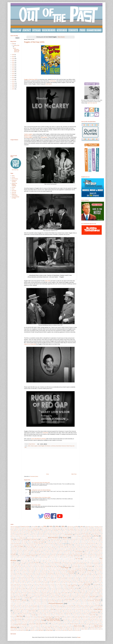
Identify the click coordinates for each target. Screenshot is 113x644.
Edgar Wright (73, 554)
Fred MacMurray (56, 562)
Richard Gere (100, 608)
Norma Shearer (69, 599)
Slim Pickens (34, 616)
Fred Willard (63, 562)
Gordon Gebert (18, 568)
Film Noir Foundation (87, 559)
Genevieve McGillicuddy (80, 564)
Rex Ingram (36, 608)
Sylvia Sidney (32, 621)
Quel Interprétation (34, 607)
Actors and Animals (34, 528)
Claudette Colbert (63, 546)
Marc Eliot (23, 591)
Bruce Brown (79, 539)
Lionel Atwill (65, 588)
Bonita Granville (44, 538)
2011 (13, 81)
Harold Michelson (32, 569)
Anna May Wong (21, 532)
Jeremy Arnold (36, 579)
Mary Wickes (16, 594)
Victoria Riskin (80, 625)
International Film (65, 573)
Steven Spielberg (34, 619)
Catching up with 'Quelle (39, 542)
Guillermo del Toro (75, 568)
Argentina (88, 532)
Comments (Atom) (34, 476)
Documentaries (79, 552)
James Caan (72, 575)
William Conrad (35, 629)
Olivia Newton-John (67, 601)
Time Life (82, 622)
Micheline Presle (95, 595)
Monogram (67, 597)
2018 (13, 68)
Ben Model (77, 535)
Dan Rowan (23, 549)
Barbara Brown (99, 533)
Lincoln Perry (53, 588)
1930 (41, 527)
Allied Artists (91, 529)
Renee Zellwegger (29, 608)
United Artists (82, 623)
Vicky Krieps (62, 625)
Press (13, 189)
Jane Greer (60, 576)
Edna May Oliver (100, 554)
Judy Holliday (51, 583)
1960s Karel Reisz (70, 527)
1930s (29, 446)
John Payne (26, 581)
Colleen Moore (87, 546)
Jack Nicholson (31, 575)
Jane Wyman (91, 576)
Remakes (23, 608)
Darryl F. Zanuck (66, 549)
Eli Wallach (71, 556)
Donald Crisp (33, 553)
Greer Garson (39, 568)
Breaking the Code (20, 539)
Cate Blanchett (49, 542)
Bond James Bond (36, 538)
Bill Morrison (14, 536)
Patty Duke (85, 602)
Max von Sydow (74, 594)
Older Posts (74, 474)
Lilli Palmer (29, 588)
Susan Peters (92, 619)
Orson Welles (74, 601)
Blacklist (68, 536)
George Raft (46, 565)
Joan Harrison (97, 579)
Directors (73, 552)
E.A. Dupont (20, 554)
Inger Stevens (36, 573)
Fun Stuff (22, 564)
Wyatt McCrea (33, 630)
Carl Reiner (58, 541)
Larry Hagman (52, 586)
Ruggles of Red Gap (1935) (34, 42)
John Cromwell (56, 580)
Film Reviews (47, 446)
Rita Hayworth (42, 609)
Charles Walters (46, 544)
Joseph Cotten (92, 581)
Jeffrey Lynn (17, 579)
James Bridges (66, 575)
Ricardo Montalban (49, 608)
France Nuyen (53, 561)
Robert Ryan (46, 611)
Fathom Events (18, 559)
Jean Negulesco (48, 577)
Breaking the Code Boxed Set (32, 539)
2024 (13, 57)
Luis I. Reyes (72, 590)
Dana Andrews (29, 549)
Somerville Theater (50, 616)
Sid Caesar (86, 615)
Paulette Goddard (31, 604)
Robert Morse (25, 611)
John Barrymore (36, 580)
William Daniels (42, 629)
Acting (22, 528)
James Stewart (35, 576)
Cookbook (29, 548)
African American (57, 528)
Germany (27, 566)
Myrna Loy (33, 598)
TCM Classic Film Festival (53, 621)
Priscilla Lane (20, 607)
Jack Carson (18, 575)
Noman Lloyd (56, 599)
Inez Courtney (24, 573)
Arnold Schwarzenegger (96, 532)
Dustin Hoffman (99, 553)
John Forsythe (83, 580)
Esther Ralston (74, 557)
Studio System (41, 619)
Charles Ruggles (28, 137)
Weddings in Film (62, 628)
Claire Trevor (85, 545)
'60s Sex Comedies (14, 527)
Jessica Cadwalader (49, 579)
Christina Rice (20, 545)
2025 (13, 55)
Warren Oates (41, 628)
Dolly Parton (87, 552)
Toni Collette (99, 622)
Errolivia (63, 557)
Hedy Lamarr (18, 571)
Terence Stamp (83, 621)
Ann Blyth (54, 531)
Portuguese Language (84, 605)
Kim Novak (69, 584)
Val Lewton (44, 625)
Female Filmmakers (51, 559)
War (71, 626)
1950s (57, 526)
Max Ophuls (62, 594)
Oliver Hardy (31, 601)
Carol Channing (71, 541)
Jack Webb (37, 575)
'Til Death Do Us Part (24, 527)
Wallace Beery (38, 626)
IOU (77, 573)
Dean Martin (35, 550)
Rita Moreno (48, 609)
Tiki (74, 622)
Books (65, 538)
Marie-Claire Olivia (59, 591)
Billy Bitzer (35, 536)
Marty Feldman (58, 593)
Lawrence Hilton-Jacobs (15, 587)
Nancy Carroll (44, 598)
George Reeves (53, 565)
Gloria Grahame (75, 566)
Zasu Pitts (65, 630)
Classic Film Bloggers (19, 546)
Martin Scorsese (51, 593)
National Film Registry (79, 598)
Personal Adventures (56, 604)
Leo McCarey (52, 81)
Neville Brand (99, 598)
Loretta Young (14, 590)
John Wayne (52, 581)
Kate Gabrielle (81, 583)
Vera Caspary (50, 625)
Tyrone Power (54, 623)
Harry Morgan (66, 569)
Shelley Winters (41, 615)
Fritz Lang (17, 564)
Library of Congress (22, 588)
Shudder (81, 615)
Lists (78, 588)
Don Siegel (14, 553)
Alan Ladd (95, 528)
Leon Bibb (64, 587)
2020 (13, 64)
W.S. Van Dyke (31, 626)
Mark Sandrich (25, 593)
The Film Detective (96, 621)
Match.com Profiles (23, 594)
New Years (24, 599)
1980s (81, 527)
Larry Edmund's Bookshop (44, 586)
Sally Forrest (38, 614)
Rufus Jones (82, 612)
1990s (86, 527)
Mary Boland (44, 137)
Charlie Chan (52, 543)
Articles (13, 177)
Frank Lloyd (23, 562)
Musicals (27, 598)
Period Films (45, 604)
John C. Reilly (43, 580)
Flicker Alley (37, 561)
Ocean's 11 (18, 601)
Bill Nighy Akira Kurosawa (22, 536)
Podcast (72, 605)
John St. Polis (32, 581)
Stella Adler (64, 618)
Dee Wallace (83, 550)
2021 (13, 62)
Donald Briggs (27, 553)
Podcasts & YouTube (14, 181)
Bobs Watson (29, 538)
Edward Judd (40, 556)
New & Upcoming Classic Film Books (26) (41, 483)
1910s (32, 527)
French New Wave (96, 562)
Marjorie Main (90, 591)
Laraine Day (36, 586)
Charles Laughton (28, 134)
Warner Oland (29, 628)
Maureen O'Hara (46, 594)
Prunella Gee (26, 607)
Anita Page (49, 531)
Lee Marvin (34, 587)
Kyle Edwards (17, 586)
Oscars (79, 601)
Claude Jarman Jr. (49, 546)
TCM (42, 621)
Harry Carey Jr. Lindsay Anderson (56, 569)
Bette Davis (89, 535)
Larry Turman (59, 586)
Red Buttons (83, 607)
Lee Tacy (39, 587)
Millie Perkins (35, 597)
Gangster (27, 564)
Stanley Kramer (31, 618)
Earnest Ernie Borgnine (35, 554)
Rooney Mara (57, 612)
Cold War (82, 546)
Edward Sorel (46, 556)
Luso (76, 590)
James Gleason (14, 576)
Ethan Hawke (80, 557)
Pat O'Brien (60, 602)
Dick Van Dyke (61, 552)
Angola (44, 531)
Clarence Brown (96, 545)
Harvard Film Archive (81, 569)
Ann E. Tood (66, 531)
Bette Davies (83, 535)
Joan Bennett (63, 579)
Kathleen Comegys (98, 583)
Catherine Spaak (56, 542)
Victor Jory (68, 625)
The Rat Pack (19, 622)
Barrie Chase (28, 535)
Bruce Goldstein (92, 539)
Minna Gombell (42, 597)
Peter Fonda (85, 604)
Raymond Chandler (68, 607)
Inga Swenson (30, 573)
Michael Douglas (67, 595)
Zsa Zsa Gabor (77, 630)
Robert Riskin (40, 611)
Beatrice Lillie (47, 535)
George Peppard (40, 565)
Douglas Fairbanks (75, 553)
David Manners (14, 550)
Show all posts (61, 37)
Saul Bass (80, 614)
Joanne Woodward (23, 580)
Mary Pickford (95, 593)
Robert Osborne (32, 611)
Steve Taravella (27, 619)
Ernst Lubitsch (52, 557)
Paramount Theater (52, 602)
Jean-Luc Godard (82, 577)
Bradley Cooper (95, 538)
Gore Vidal (24, 568)
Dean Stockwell (41, 550)
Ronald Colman (44, 612)
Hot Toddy (31, 572)
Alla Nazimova (78, 529)
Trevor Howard (24, 623)
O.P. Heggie (13, 601)
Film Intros (64, 559)
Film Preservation (95, 559)
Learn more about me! (92, 103)
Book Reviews (15, 179)
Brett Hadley (42, 539)
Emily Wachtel (28, 557)
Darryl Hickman (73, 549)
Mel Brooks (88, 594)
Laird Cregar (23, 586)
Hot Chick (26, 572)
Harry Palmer (72, 569)
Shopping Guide (76, 615)
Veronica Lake (56, 625)
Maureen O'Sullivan (55, 594)
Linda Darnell (59, 588)
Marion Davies (83, 591)
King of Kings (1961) (36, 505)
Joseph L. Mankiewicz (16, 583)
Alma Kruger (18, 531)
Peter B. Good (70, 604)
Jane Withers (85, 576)
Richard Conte (94, 608)
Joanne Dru (16, 580)
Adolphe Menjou (42, 528)
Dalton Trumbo (98, 548)
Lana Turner (29, 586)
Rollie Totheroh (37, 612)
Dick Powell (55, 552)
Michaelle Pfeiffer (88, 595)
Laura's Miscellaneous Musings (39, 439)
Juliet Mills (64, 583)
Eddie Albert (54, 554)
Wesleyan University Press (79, 628)
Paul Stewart (17, 604)
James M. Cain (21, 576)
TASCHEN (38, 621)
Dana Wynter (42, 549)
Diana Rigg (33, 552)
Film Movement (71, 559)
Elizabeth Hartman (92, 556)
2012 (13, 79)
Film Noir (78, 559)
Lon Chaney (100, 588)
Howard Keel (52, 572)
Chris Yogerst (14, 545)
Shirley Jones (55, 615)
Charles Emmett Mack (15, 543)
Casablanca (30, 542)
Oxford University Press (18, 602)
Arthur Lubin (30, 533)
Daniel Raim (52, 549)
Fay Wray (31, 559)
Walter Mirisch (52, 626)
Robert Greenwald (77, 609)
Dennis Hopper (14, 552)
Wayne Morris (55, 628)
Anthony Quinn (48, 532)
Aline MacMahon (71, 529)
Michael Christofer (52, 595)
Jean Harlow (41, 577)
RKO (52, 609)
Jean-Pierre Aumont (90, 577)
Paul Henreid (90, 602)
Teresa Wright (89, 621)
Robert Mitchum (98, 609)
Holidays (89, 571)
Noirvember (50, 599)
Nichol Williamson (31, 599)
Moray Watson (86, 597)
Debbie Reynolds (63, 550)
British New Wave (67, 539)
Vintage (100, 625)
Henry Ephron (50, 571)
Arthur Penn (36, 533)
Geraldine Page (21, 566)
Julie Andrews (58, 583)
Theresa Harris (44, 622)
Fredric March (85, 562)
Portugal (77, 605)
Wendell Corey (70, 628)
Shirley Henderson (48, 615)
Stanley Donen (24, 618)
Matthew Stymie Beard (37, 594)
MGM (24, 595)
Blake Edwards (74, 536)
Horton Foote (21, 572)
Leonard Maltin (70, 587)
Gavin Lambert (45, 564)
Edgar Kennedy (67, 554)
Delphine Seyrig (89, 550)
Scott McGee (99, 614)
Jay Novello (23, 577)
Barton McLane (34, 535)
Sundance (64, 619)
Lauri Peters (99, 586)
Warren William (48, 628)
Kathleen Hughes (14, 584)
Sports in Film (97, 616)
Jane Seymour (78, 576)
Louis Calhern (27, 590)
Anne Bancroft (28, 532)
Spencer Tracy (90, 616)
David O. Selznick (28, 550)
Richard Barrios (71, 608)
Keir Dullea (45, 584)
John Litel (21, 581)
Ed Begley (42, 554)
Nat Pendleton (51, 598)
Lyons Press (86, 590)
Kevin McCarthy (51, 584)
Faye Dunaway (37, 559)
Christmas (26, 545)
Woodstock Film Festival (15, 630)
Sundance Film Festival (71, 619)
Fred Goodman (49, 562)
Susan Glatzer (79, 619)
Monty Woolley (79, 597)
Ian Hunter (98, 572)
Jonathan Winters (85, 581)
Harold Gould (13, 569)
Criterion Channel (69, 548)
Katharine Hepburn (89, 583)
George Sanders (67, 565)
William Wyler (92, 629)
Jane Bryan (49, 576)
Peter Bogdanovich (78, 604)
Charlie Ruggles (41, 446)
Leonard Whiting (78, 587)
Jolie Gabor (73, 581)
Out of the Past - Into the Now (94, 601)
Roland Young (28, 136)
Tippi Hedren (88, 622)
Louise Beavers (47, 590)
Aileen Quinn (64, 528)
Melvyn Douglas (94, 594)
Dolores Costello (93, 552)
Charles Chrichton (98, 542)
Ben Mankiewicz (69, 535)
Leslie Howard (85, 587)
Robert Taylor (53, 611)
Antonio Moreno (55, 532)
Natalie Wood (71, 598)
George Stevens (82, 565)
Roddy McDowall (17, 612)
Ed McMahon (48, 554)
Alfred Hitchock (36, 529)
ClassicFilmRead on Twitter (15, 197)
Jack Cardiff (13, 575)
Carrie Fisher (18, 542)
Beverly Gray (100, 535)
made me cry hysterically (30, 344)
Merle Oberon (13, 595)
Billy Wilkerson (46, 536)
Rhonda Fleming (42, 608)
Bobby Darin (23, 538)
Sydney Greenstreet (25, 621)
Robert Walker (73, 611)
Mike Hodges (18, 597)
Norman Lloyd (97, 599)
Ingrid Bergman (50, 573)
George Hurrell (25, 565)
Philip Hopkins (35, 605)
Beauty (58, 535)
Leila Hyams (49, 84)
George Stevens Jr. (90, 565)
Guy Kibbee (82, 568)
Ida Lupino (18, 573)
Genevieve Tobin (89, 564)
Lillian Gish (34, 588)
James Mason (28, 576)
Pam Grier (26, 602)
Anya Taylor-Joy (62, 532)
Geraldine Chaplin (14, 566)
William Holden (70, 629)
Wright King (22, 630)
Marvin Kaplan (65, 592)
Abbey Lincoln (99, 527)
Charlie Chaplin (59, 544)
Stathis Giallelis (57, 618)
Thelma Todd (31, 622)
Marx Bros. (71, 592)
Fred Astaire (43, 562)
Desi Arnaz (20, 552)
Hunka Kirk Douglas (81, 572)
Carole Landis (89, 541)
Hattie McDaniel (90, 569)
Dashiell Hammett (81, 549)
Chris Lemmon (100, 544)
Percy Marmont (38, 604)
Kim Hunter (58, 584)
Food (42, 561)
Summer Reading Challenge (52, 619)
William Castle (28, 629)
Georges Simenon (98, 565)
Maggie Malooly (98, 590)
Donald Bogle (20, 553)
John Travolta (46, 581)
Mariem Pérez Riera (67, 591)
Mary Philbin (89, 593)
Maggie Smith (13, 591)
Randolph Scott (48, 607)
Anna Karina (97, 531)
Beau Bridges (53, 535)
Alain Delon (77, 528)
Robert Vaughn (60, 611)
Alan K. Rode (89, 528)
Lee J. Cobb (28, 587)
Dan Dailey (12, 549)
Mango (18, 591)
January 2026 (16, 45)
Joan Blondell (69, 579)
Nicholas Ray (38, 599)
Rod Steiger (97, 611)
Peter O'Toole (17, 605)
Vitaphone (26, 626)
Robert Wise (79, 611)
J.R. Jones (93, 573)
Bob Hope (17, 538)
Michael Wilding (81, 595)
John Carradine (49, 580)
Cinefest (54, 545)
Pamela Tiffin (38, 602)
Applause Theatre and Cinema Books (73, 532)
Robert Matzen (90, 609)
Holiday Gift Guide (82, 571)
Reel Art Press (95, 607)
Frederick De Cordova (71, 562)
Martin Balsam (44, 593)
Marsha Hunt (38, 593)
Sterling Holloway (85, 618)
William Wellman (85, 629)
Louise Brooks (53, 590)
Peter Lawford (91, 604)
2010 (13, 83)
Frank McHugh (29, 562)
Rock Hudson (91, 611)
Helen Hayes (38, 571)
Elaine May (59, 556)
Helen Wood (44, 571)
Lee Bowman (23, 587)
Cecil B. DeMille (64, 542)
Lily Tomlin (48, 588)
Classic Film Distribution (40, 546)
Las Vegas (65, 586)
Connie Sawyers (100, 546)
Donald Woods (47, 553)
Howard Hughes (45, 572)
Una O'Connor (65, 623)
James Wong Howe (42, 576)
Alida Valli (64, 529)
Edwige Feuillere (53, 556)
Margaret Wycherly (44, 591)
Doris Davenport (54, 553)
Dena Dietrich (95, 550)
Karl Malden (69, 583)
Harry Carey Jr (46, 569)
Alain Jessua (82, 528)
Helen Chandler (31, 571)
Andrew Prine (24, 531)
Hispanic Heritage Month (72, 571)
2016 (13, 72)
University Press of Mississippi (35, 625)
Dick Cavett (45, 552)
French (90, 562)
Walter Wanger (60, 626)
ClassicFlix (45, 433)
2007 (13, 89)
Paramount (64, 446)
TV (48, 623)
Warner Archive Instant (89, 626)
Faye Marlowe (43, 559)
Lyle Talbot (81, 590)
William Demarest (49, 629)
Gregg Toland (45, 568)
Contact (13, 187)
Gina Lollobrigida (46, 566)
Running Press (95, 612)
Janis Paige (17, 577)
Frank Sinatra (36, 562)
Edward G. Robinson (31, 556)
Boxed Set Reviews (86, 538)
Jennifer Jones (30, 579)
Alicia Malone (58, 529)
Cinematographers (78, 545)
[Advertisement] (50, 461)
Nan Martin (39, 598)
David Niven (21, 550)
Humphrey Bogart (71, 572)
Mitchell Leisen (55, 597)
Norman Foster (77, 599)
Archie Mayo (83, 532)
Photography (54, 605)
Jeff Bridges (97, 577)
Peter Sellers (23, 605)
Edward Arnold (15, 556)
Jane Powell (66, 576)
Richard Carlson (87, 608)
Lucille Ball (66, 590)
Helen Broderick (24, 571)
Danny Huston (59, 549)
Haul (95, 569)
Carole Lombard (96, 541)
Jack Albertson (99, 573)
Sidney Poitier (93, 615)
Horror (16, 572)
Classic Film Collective (30, 546)
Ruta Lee (16, 614)
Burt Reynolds (32, 541)
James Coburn (86, 575)
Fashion (12, 559)
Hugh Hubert (63, 572)
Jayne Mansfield (29, 577)
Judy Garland (45, 583)
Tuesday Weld (31, 623)
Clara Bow (90, 545)
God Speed (89, 566)
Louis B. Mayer (21, 590)
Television (71, 621)
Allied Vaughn (97, 529)
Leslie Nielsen (92, 587)
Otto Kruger (84, 601)
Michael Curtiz (59, 595)
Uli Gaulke (59, 623)
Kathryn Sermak (21, 584)
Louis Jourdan (33, 590)
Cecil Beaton (71, 542)
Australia (69, 533)
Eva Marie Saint (87, 557)
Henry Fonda (56, 571)
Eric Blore (33, 557)
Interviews (14, 191)
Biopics (57, 536)
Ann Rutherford (72, 531)
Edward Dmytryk (22, 556)
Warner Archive (78, 626)
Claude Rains (56, 546)
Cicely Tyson (49, 545)
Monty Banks (73, 597)
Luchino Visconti (60, 590)
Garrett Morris (32, 564)
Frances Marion (60, 561)
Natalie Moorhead (58, 598)
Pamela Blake (32, 602)
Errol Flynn (58, 557)
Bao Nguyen (92, 533)
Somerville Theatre (59, 616)
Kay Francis (33, 584)
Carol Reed (83, 541)
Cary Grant (24, 542)
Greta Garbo (57, 568)
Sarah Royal (74, 614)
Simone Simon (28, 616)
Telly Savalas (76, 621)
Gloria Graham (68, 566)
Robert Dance (70, 609)
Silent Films (20, 616)
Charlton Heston (73, 544)
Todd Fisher (94, 622)
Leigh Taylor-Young (45, 587)
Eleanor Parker (65, 556)
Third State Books (51, 622)
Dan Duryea (18, 549)
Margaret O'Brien (37, 591)
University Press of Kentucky (20, 625)
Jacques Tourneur (59, 575)
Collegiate (93, 546)
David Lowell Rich (99, 549)
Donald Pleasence (40, 553)
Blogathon (80, 536)
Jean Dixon (35, 577)
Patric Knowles (66, 602)
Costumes (57, 548)
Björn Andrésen (63, 536)
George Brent (96, 564)
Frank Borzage (96, 561)
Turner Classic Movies (40, 623)
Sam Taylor (54, 614)
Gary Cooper (39, 564)
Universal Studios (89, 623)
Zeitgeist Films (71, 630)
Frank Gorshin (17, 562)
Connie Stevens (15, 548)
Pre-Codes (98, 605)
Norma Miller (62, 599)
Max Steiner (68, 594)
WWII (27, 630)
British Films (60, 539)
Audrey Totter (64, 533)
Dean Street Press (48, 550)
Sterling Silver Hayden (94, 618)
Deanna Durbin (56, 550)
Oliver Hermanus (38, 601)
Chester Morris (83, 544)
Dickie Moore (68, 552)
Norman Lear (91, 599)
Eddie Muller (60, 554)
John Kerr (16, 581)
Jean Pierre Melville (56, 577)
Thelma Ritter (25, 622)
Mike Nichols (29, 597)
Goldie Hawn (97, 566)
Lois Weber (95, 588)
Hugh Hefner (58, 572)
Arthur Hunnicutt (17, 533)
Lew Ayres (97, 587)
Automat (74, 533)
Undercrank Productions (74, 623)
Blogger (79, 637)
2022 (13, 60)
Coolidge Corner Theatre (37, 548)
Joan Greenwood (90, 579)
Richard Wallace (21, 609)
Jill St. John (56, 579)
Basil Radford (41, 535)
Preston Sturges (13, 607)
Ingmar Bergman (43, 573)
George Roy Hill (60, 565)
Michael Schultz (74, 595)
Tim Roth (78, 622)
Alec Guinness (19, 529)
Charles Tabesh (38, 543)
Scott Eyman (93, 614)
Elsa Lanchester (21, 557)
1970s (76, 527)
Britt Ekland (73, 539)
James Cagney (79, 575)
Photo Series (48, 605)
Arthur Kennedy (24, 533)
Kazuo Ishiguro (39, 584)
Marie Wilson (51, 591)
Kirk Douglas (96, 584)
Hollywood (96, 571)
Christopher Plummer (34, 545)
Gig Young (32, 566)
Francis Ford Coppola (74, 561)
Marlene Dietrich (32, 593)
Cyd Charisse (84, 548)
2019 (13, 66)
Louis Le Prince (40, 590)
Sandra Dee (68, 614)
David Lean (93, 549)
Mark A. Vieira (96, 591)
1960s (63, 526)
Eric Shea (38, 557)
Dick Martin (50, 552)
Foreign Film (47, 561)
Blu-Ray (96, 536)
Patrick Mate (79, 602)
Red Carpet (89, 607)
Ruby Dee (77, 612)
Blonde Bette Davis (88, 536)
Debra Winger (76, 550)
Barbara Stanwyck (20, 535)
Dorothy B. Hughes (67, 553)
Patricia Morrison (73, 602)
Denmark (101, 550)
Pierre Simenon (66, 605)
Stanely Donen (17, 618)
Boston (79, 538)
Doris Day (60, 553)
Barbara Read (13, 535)
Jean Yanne (76, 577)
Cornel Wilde (51, 548)
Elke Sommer (14, 557)
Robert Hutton (84, 609)
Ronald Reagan (51, 612)
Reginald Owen (17, 608)
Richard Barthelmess (78, 608)
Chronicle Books (42, 545)
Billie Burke (30, 536)
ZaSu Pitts (48, 281)
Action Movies (27, 528)
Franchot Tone (67, 561)
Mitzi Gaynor (61, 596)
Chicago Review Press (91, 543)
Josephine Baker (24, 583)
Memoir (100, 594)
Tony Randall (18, 623)
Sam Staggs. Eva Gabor (46, 614)
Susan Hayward (86, 619)
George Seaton (75, 565)
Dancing (47, 549)
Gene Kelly (58, 564)
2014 (13, 76)
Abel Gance (13, 528)
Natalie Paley (65, 598)
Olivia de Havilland (51, 601)
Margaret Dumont (29, 591)
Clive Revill (77, 546)
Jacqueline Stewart (51, 575)
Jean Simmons (70, 577)
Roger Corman (24, 612)
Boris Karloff (74, 538)
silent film (13, 616)
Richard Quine (14, 609)
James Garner (100, 575)
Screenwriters (13, 615)
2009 (13, 85)
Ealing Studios (26, 554)
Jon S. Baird (79, 581)
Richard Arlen (64, 608)
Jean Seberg (63, 577)
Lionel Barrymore (72, 588)
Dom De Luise (100, 552)
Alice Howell (52, 529)
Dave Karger (87, 549)
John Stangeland (39, 581)
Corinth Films (45, 548)
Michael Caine (44, 595)
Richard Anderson (57, 608)
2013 (13, 77)
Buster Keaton (46, 541)
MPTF (13, 598)
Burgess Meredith (17, 541)
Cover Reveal (62, 548)
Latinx (81, 586)
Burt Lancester (25, 541)
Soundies (76, 616)
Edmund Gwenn (87, 554)
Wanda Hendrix (66, 626)
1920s (36, 527)
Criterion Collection (77, 548)
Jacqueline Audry (43, 575)
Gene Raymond (71, 564)
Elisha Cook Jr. (85, 556)
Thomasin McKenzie (59, 622)
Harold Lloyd (25, 569)
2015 (13, 74)
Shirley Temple (69, 615)
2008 (13, 87)
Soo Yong (71, 616)
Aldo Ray (13, 529)
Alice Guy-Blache (45, 529)
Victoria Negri (73, 625)
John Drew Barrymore (64, 580)
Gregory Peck (51, 568)
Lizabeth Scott (89, 588)
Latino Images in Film (73, 586)
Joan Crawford (76, 579)
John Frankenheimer (90, 580)
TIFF (71, 622)
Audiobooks (51, 533)
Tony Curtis (13, 623)
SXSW (13, 621)
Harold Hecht (19, 569)
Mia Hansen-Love (31, 595)
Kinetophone (74, 584)
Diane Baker (39, 552)
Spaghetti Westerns (82, 616)
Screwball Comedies (20, 615)
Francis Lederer (82, 561)
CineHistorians (61, 545)
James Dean (93, 575)
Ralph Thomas (42, 607)
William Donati (56, 629)
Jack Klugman (24, 575)
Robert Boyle (63, 609)
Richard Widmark (35, 609)
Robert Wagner (67, 611)
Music (23, 598)
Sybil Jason (18, 621)
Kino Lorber (87, 584)
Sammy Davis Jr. (61, 614)
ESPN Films (68, 557)
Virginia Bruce (13, 626)
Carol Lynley (78, 541)
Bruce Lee (98, 539)
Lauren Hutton (93, 586)
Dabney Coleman (91, 548)
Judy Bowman (38, 583)
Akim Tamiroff (70, 528)
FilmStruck (32, 561)
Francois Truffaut (89, 561)
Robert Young (85, 611)
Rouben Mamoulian (70, 612)
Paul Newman (97, 602)
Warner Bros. (22, 628)
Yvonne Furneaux (58, 630)
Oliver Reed (44, 601)
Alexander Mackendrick (27, 529)
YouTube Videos (49, 630)
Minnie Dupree (48, 597)
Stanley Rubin (38, 618)
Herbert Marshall (63, 571)
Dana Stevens (36, 549)
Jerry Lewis (43, 579)
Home (48, 474)
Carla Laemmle (64, 541)
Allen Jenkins (85, 529)
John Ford (77, 580)
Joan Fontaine (83, 579)
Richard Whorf (28, 609)
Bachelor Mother (86, 533)
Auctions (46, 533)
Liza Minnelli (83, 588)
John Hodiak (97, 580)
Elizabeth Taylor (100, 556)
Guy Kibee (87, 568)
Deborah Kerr (70, 550)
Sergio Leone (28, 615)
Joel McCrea (30, 580)
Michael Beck (37, 595)
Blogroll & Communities (15, 195)
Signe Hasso (100, 615)
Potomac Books (92, 605)
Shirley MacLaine (62, 615)
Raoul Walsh (55, 607)
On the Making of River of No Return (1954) (41, 497)
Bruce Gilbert (85, 539)
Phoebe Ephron (42, 605)
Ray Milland (61, 607)
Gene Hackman (52, 564)
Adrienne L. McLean (50, 528)
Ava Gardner (79, 533)
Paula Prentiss (24, 604)
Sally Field (33, 614)
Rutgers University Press (24, 614)
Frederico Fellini (78, 562)
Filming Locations (24, 561)
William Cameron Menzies (20, 629)
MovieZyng (100, 596)
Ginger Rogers (54, 566)
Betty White (95, 535)
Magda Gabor (92, 590)
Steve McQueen (18, 619)
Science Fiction (86, 614)
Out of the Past (15, 170)
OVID (11, 602)
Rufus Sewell (88, 612)
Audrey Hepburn (57, 533)
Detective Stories (27, 552)
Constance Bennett (22, 548)
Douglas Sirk (92, 553)
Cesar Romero (84, 542)
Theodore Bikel (37, 622)
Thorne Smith (67, 622)
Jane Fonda (55, 576)
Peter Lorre (97, 604)
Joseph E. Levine (99, 581)
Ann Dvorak (60, 531)
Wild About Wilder (94, 628)
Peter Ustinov (29, 605)
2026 (13, 44)
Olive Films (24, 601)
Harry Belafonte (39, 569)
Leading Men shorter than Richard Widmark (41, 490)
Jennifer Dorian (23, 579)
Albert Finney (100, 528)
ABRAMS (18, 528)
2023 (13, 58)
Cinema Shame (68, 545)
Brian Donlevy (54, 539)
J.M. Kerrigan (87, 573)
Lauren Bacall (86, 586)
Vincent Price (86, 625)
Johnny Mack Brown (66, 581)
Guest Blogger (65, 568)
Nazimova (87, 598)
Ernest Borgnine (45, 557)
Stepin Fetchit (70, 618)
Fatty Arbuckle (25, 559)
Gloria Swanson (83, 566)
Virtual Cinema (20, 626)
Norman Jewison (84, 599)
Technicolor (66, 621)
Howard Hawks (38, 572)
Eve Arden (93, 557)
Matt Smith (30, 594)
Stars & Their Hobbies (47, 618)
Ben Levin (62, 535)
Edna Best (93, 554)
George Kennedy (32, 565)
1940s (51, 526)
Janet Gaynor (97, 576)
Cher (78, 544)
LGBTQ (15, 588)
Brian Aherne (48, 539)
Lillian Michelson (41, 588)
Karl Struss (75, 583)
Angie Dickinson (39, 531)
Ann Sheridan (78, 531)
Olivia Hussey (59, 601)
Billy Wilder (40, 536)
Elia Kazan (78, 556)
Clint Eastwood (71, 546)
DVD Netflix (13, 554)
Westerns (87, 628)
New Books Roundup (15, 599)
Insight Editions (58, 573)
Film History (59, 559)
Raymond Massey (76, 607)
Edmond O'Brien (80, 554)
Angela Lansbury (31, 531)
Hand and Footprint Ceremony (96, 568)
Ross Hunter (63, 612)
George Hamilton (18, 565)
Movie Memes (93, 596)
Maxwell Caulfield (81, 594)
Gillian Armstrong (38, 566)
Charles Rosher (31, 544)
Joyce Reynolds (31, 583)
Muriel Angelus (18, 598)
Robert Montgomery (17, 611)
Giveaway (61, 566)
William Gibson (63, 629)
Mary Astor (77, 592)
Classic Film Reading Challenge (14, 185)
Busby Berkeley (39, 541)
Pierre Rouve (60, 605)
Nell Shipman (92, 598)
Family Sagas (99, 557)
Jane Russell (72, 576)
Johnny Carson (59, 581)
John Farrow (71, 580)
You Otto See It (40, 630)
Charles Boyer (91, 542)
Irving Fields (81, 573)
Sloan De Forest (41, 616)
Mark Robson (18, 593)
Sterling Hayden (77, 618)
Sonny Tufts (66, 616)
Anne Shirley (42, 532)
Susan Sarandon (100, 619)
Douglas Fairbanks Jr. (84, 553)
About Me (14, 192)
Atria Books (41, 533)
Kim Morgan (63, 584)
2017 (13, 70)
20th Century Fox (92, 527)
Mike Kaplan (23, 597)
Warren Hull (35, 628)
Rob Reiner (58, 609)
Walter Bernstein (45, 626)
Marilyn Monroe (75, 591)
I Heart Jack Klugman (91, 572)
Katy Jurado (27, 584)
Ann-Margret (90, 531)
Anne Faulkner (35, 532)
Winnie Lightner (98, 629)
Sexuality (33, 615)
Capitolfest (52, 541)
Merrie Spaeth (19, 595)
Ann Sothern (85, 531)
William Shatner (77, 629)
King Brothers (81, 584)
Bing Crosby (52, 536)
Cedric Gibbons (77, 542)
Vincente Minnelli (94, 625)
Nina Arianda (44, 599)
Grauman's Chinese (31, 568)
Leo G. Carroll (52, 587)
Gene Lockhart (64, 564)
